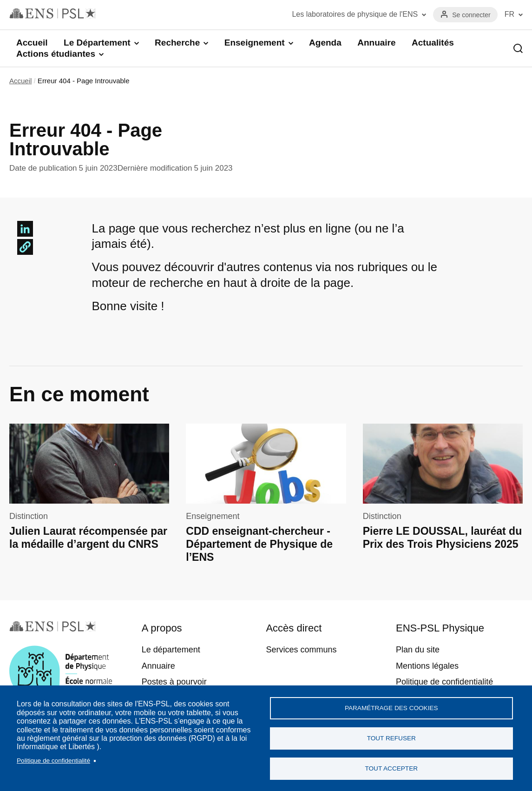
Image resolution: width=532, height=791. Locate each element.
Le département (171, 650)
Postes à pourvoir (174, 682)
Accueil (32, 43)
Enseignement (255, 43)
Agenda (325, 43)
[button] (25, 247)
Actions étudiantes (56, 54)
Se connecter (471, 15)
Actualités (433, 43)
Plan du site (418, 650)
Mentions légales (427, 666)
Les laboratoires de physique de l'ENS (355, 14)
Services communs (301, 650)
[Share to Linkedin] (25, 229)
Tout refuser (391, 738)
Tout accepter (391, 768)
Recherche (177, 43)
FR (509, 14)
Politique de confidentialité (53, 761)
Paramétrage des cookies (391, 708)
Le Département (97, 43)
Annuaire (376, 43)
